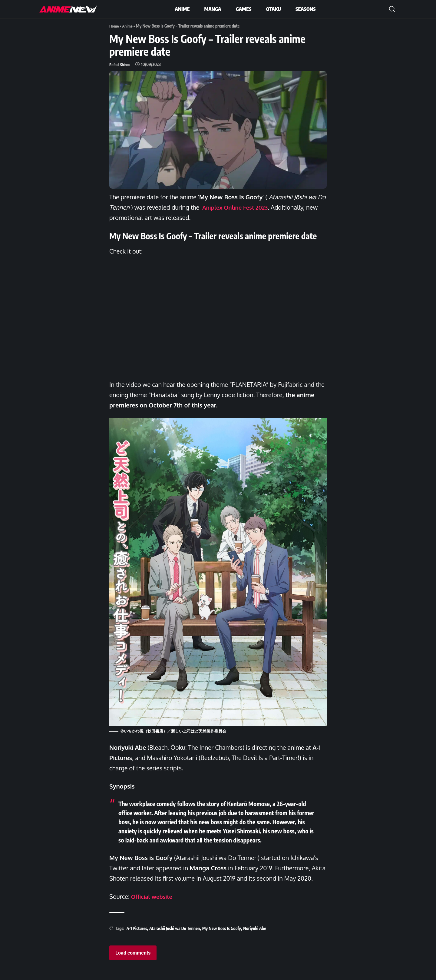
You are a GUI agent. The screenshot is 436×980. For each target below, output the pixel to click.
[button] (392, 9)
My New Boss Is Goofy (222, 928)
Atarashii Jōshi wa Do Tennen (175, 928)
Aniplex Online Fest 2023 (238, 207)
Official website (154, 896)
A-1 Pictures (137, 928)
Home (114, 26)
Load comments (133, 953)
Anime (129, 26)
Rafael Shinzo (121, 64)
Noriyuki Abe (255, 928)
